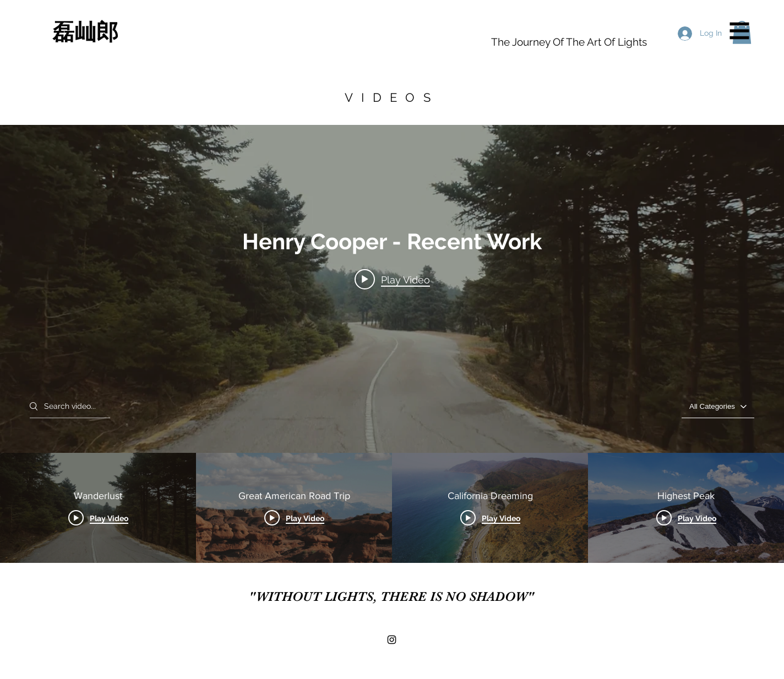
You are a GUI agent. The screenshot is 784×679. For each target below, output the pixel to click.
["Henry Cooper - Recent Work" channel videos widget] (392, 344)
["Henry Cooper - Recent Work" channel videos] (392, 508)
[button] (740, 31)
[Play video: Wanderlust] (392, 279)
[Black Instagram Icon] (392, 640)
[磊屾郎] (162, 32)
